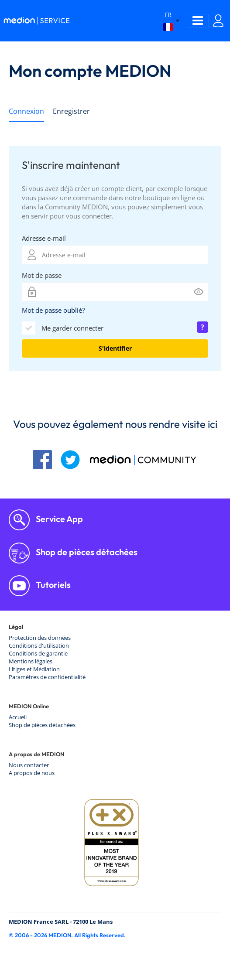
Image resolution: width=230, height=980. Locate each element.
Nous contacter (29, 765)
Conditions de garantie (38, 653)
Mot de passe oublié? (53, 310)
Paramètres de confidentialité (47, 677)
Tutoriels (52, 585)
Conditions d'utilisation (39, 645)
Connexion (26, 111)
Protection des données (40, 638)
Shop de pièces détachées (86, 552)
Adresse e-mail (44, 238)
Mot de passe (42, 275)
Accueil (18, 717)
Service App (58, 519)
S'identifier (115, 348)
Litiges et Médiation (34, 669)
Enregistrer (71, 111)
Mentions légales (31, 661)
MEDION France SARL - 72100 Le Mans (61, 922)
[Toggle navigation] (198, 21)
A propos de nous (32, 773)
